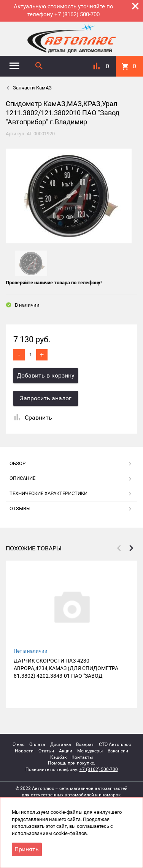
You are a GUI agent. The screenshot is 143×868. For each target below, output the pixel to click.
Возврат (85, 744)
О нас (18, 744)
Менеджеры (90, 751)
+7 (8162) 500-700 (99, 769)
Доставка (61, 744)
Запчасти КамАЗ (32, 88)
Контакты (82, 757)
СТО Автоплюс (115, 744)
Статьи (46, 751)
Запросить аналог (46, 398)
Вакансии (118, 751)
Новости (24, 751)
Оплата (37, 744)
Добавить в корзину (46, 375)
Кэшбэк (58, 757)
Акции (66, 751)
